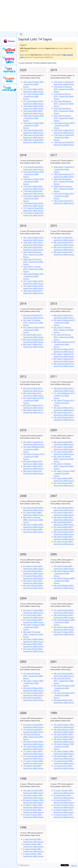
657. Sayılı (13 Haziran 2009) (64, 473)
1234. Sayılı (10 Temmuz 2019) (64, 89)
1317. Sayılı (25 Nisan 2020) (33, 96)
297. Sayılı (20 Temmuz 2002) (33, 676)
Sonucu (9, 41)
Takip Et (74, 866)
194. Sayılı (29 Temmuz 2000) (33, 737)
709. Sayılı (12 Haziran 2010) (34, 457)
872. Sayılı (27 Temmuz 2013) (64, 330)
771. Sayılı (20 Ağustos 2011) (64, 396)
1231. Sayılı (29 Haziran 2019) (64, 104)
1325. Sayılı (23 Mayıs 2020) (33, 84)
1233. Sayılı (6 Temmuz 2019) (64, 96)
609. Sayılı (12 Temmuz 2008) (33, 520)
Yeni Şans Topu (9, 60)
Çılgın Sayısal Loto (9, 51)
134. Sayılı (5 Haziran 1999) (64, 746)
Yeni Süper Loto (9, 79)
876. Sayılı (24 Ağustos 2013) (64, 323)
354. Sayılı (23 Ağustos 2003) (64, 622)
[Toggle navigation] (21, 34)
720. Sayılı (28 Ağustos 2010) (34, 449)
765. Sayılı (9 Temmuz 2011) (64, 403)
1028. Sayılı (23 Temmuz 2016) (33, 262)
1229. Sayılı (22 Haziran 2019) (64, 118)
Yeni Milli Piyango (9, 89)
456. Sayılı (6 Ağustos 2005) (64, 573)
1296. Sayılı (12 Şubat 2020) (33, 125)
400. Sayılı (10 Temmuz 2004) (33, 634)
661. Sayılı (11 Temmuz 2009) (64, 466)
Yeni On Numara (9, 70)
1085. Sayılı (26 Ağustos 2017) (64, 181)
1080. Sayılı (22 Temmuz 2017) (64, 189)
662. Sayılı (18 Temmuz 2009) (64, 459)
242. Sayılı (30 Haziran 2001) (64, 688)
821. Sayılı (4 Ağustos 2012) (33, 400)
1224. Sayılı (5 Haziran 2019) (64, 125)
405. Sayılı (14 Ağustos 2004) (34, 627)
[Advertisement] (39, 16)
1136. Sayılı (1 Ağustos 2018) (34, 198)
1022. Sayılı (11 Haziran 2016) (33, 269)
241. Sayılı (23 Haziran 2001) (64, 695)
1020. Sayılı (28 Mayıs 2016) (33, 276)
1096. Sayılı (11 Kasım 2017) (64, 169)
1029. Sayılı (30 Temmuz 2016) (33, 254)
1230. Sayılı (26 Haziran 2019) (64, 111)
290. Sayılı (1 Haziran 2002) (33, 683)
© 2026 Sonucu (24, 865)
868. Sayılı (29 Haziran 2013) (64, 344)
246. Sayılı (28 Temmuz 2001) (64, 681)
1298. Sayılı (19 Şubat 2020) (33, 118)
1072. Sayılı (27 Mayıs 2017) (64, 196)
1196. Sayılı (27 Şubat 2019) (64, 137)
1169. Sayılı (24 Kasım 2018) (34, 174)
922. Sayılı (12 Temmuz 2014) (33, 323)
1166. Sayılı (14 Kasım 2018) (34, 181)
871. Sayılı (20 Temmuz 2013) (64, 337)
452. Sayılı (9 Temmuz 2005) (64, 581)
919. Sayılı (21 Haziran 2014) (34, 330)
